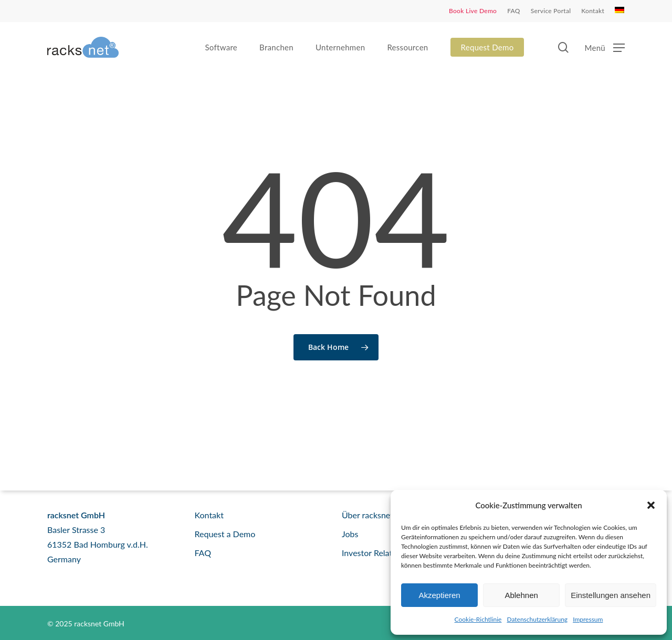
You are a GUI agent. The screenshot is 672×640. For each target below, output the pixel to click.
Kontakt (209, 515)
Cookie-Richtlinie (478, 619)
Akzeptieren (439, 595)
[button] (651, 505)
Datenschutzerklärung (537, 619)
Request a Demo (225, 534)
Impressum (588, 619)
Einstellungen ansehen (611, 595)
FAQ (203, 553)
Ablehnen (521, 595)
